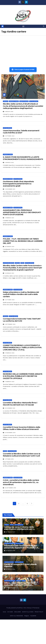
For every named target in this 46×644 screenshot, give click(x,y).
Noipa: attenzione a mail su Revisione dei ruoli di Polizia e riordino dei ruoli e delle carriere (21, 294)
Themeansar (36, 608)
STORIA (22, 263)
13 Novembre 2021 (10, 189)
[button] (44, 26)
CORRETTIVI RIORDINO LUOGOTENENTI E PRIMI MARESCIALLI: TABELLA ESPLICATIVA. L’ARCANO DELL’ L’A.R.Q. (22, 348)
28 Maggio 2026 (10, 532)
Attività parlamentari (9, 263)
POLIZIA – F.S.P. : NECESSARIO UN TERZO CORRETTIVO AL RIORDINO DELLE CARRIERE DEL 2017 (23, 241)
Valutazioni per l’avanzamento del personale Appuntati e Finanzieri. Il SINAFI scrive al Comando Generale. (21, 548)
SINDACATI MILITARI (24, 101)
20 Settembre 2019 (10, 488)
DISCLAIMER (17, 612)
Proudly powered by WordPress (15, 608)
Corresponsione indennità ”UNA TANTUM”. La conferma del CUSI (22, 320)
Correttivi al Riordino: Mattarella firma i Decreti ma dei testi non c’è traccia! (20, 404)
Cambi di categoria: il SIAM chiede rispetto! (20, 565)
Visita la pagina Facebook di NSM (23, 70)
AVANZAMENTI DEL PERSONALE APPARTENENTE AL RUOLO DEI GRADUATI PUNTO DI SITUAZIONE (22, 212)
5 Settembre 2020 (10, 324)
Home (4, 612)
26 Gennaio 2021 (9, 247)
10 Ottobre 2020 (9, 300)
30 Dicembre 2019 (10, 408)
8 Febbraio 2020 (9, 353)
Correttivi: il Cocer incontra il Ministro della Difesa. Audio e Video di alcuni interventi (22, 428)
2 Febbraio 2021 (9, 218)
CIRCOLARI (6, 101)
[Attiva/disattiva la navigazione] (23, 26)
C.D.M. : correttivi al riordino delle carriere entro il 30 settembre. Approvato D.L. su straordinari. (21, 482)
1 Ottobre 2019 (9, 459)
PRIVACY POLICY (39, 612)
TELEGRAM (33, 616)
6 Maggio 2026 (9, 112)
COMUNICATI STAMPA (14, 101)
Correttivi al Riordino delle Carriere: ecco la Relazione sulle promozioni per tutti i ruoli (22, 455)
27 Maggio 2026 (10, 588)
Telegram (27, 616)
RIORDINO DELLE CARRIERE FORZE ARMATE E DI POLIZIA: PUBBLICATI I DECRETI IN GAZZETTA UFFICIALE (23, 376)
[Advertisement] (23, 48)
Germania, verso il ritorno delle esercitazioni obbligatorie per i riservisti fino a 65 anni (19, 529)
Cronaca (17, 263)
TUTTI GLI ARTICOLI (34, 101)
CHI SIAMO (10, 612)
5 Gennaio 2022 (9, 162)
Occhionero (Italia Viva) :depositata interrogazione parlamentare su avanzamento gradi (18, 184)
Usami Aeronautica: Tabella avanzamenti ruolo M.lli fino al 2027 (21, 132)
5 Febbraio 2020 (9, 382)
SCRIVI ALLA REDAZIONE (16, 616)
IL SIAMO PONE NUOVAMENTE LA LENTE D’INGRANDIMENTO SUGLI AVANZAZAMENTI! (23, 158)
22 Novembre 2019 (10, 433)
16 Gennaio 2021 (9, 273)
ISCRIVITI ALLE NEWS (28, 612)
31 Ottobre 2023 (9, 136)
